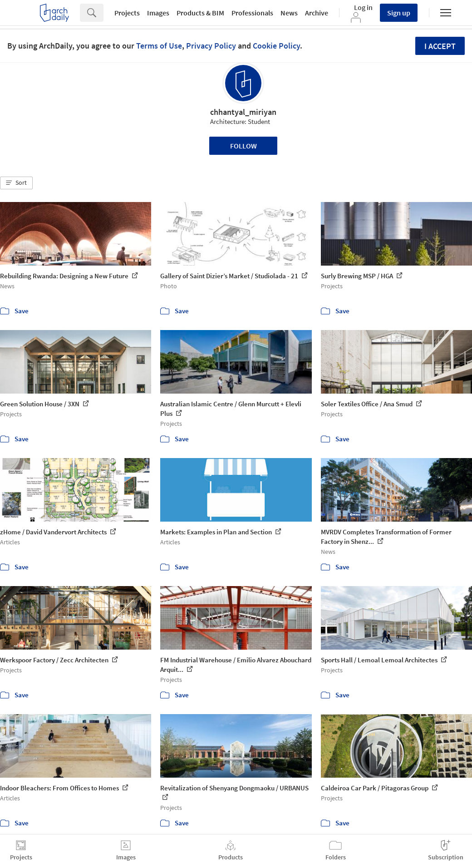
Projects (127, 13)
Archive (317, 13)
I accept (440, 46)
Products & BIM (200, 13)
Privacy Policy (211, 46)
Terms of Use (159, 46)
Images (158, 13)
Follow (243, 146)
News (289, 13)
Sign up (399, 13)
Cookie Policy (276, 46)
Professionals (252, 13)
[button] (16, 183)
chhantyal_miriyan (243, 112)
